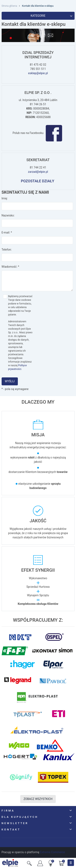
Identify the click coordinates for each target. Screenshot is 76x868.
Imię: (5, 198)
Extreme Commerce (52, 852)
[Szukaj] (29, 863)
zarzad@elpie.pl (38, 172)
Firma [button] (8, 811)
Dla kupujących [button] (20, 817)
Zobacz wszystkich (38, 799)
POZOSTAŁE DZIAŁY (38, 181)
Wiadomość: (10, 267)
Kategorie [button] (51, 16)
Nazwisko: (8, 215)
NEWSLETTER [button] (15, 823)
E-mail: (7, 232)
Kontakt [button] (11, 829)
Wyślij (10, 381)
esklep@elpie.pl (38, 73)
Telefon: (7, 250)
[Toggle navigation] (71, 863)
